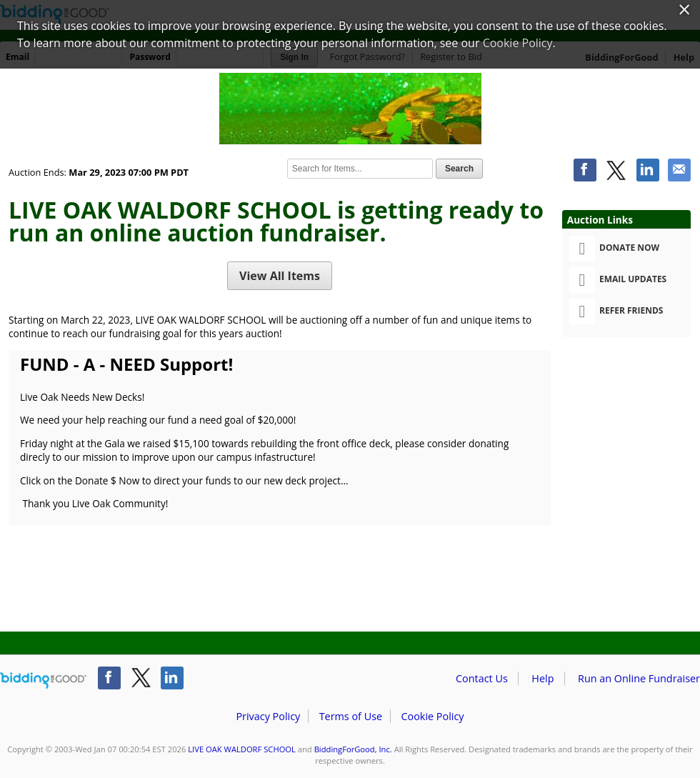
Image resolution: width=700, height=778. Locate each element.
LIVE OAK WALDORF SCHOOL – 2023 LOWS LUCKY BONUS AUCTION (350, 109)
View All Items (280, 276)
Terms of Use (351, 716)
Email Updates (618, 280)
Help (542, 678)
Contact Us (482, 678)
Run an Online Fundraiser (639, 678)
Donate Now (614, 249)
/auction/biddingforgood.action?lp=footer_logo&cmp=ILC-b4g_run (43, 681)
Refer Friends (616, 311)
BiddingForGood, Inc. (353, 749)
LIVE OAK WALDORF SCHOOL (242, 749)
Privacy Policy (268, 716)
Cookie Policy (432, 716)
